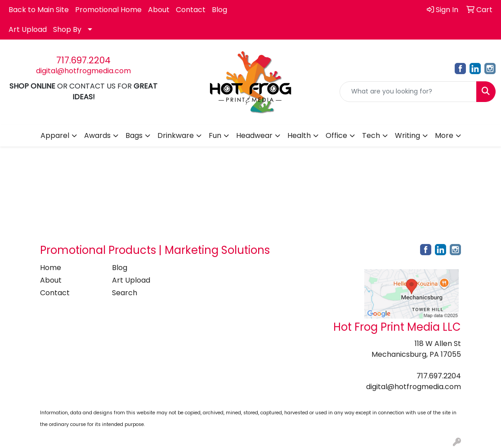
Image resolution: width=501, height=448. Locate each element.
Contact (191, 10)
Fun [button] (215, 135)
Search (125, 293)
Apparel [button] (55, 135)
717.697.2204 (83, 60)
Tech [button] (371, 135)
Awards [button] (97, 135)
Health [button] (299, 135)
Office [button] (336, 135)
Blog (219, 10)
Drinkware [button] (176, 135)
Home (51, 268)
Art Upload (28, 29)
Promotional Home (108, 10)
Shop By (67, 29)
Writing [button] (407, 135)
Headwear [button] (254, 135)
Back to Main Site (39, 10)
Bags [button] (134, 135)
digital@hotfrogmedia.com (83, 71)
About (159, 10)
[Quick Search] (408, 92)
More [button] (444, 135)
